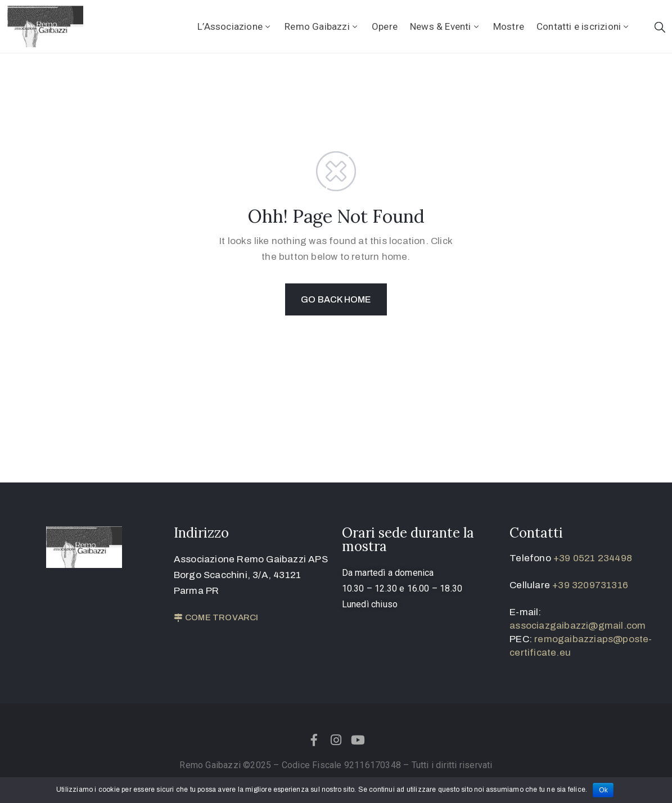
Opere (385, 26)
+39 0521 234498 (593, 558)
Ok (603, 790)
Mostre (509, 26)
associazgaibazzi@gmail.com (578, 626)
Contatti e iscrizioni (583, 26)
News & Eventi (445, 26)
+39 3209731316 (590, 585)
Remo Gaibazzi (322, 26)
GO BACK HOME (336, 299)
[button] (216, 618)
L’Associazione (235, 26)
